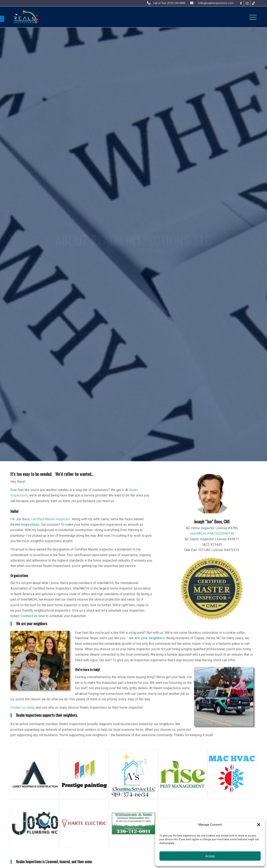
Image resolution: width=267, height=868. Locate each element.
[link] (2, 19)
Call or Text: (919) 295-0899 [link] (169, 3)
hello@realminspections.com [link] (216, 3)
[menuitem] (252, 17)
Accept (210, 856)
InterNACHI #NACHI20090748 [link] (212, 534)
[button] (259, 825)
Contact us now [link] (33, 616)
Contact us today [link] (23, 707)
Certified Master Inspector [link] (50, 519)
